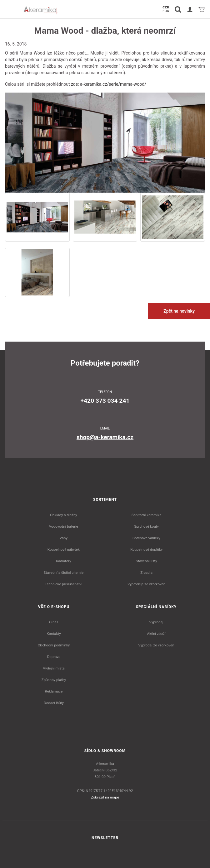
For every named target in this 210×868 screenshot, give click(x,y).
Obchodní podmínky (54, 645)
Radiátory (64, 561)
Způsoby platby (54, 680)
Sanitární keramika (147, 515)
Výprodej (156, 622)
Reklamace (54, 691)
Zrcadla (146, 573)
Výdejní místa (54, 668)
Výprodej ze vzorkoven (156, 645)
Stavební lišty (147, 561)
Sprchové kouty (146, 526)
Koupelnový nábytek (64, 549)
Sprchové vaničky (146, 538)
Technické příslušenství (63, 584)
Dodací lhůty (54, 703)
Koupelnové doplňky (146, 549)
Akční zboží (156, 634)
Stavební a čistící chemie (64, 573)
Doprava (54, 657)
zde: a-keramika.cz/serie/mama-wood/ (109, 84)
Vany (64, 538)
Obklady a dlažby (64, 515)
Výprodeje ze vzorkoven (146, 584)
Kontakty (54, 634)
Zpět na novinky (179, 311)
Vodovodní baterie (64, 526)
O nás (54, 622)
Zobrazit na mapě (105, 797)
